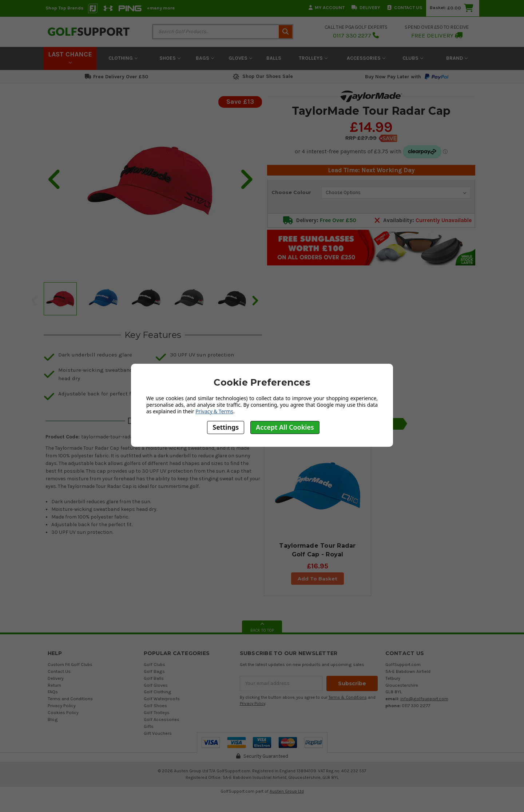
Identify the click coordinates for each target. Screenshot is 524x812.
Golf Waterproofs (162, 699)
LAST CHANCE (70, 57)
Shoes (170, 58)
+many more (161, 8)
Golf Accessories (162, 719)
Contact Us (405, 7)
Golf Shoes (155, 705)
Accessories (366, 58)
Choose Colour (291, 192)
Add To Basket (317, 579)
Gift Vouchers (158, 733)
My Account (327, 7)
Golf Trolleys (157, 712)
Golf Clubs (154, 664)
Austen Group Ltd (287, 791)
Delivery (366, 7)
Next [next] (255, 300)
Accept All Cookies (285, 427)
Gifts (149, 726)
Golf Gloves (156, 685)
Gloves (240, 58)
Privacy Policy (62, 705)
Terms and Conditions (70, 699)
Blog (53, 719)
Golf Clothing (158, 692)
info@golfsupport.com (424, 699)
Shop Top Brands (64, 8)
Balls (274, 58)
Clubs (413, 58)
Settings (226, 427)
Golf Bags (154, 671)
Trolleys (313, 58)
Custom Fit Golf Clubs (70, 664)
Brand (457, 58)
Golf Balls (154, 678)
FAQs (53, 692)
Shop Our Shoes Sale (262, 76)
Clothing (123, 58)
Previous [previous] (34, 300)
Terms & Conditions (348, 697)
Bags (205, 58)
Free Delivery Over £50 (116, 77)
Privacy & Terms (214, 411)
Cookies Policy (63, 712)
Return (54, 685)
